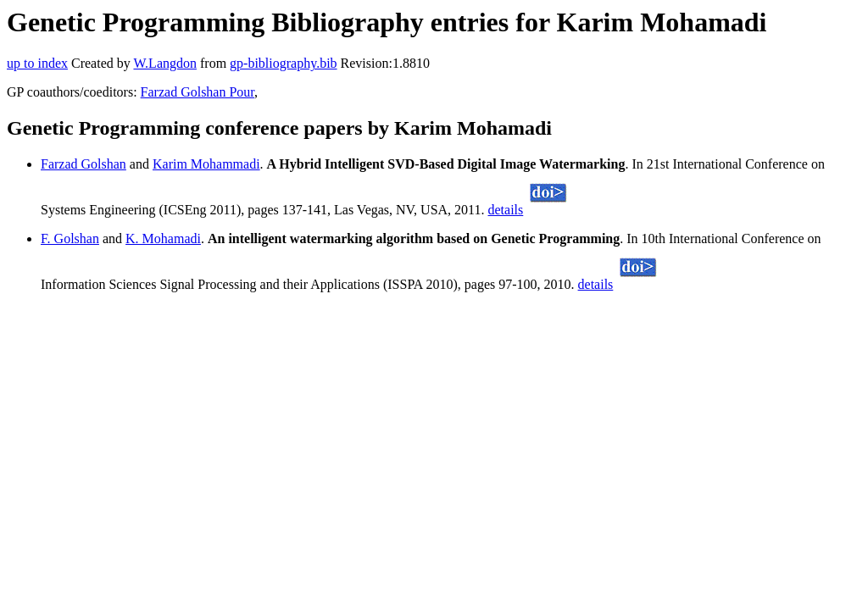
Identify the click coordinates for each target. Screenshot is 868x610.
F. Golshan (70, 238)
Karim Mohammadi (206, 164)
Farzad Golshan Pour (198, 92)
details (506, 210)
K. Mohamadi (163, 238)
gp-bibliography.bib (284, 63)
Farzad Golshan (83, 164)
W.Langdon (165, 63)
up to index (37, 63)
